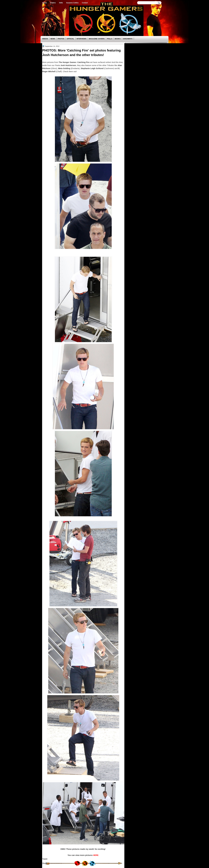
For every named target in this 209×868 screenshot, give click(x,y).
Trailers (53, 3)
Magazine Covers (97, 39)
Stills (61, 3)
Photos (61, 39)
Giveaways (128, 39)
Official (70, 39)
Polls (110, 39)
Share (45, 863)
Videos (45, 39)
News (53, 39)
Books (118, 39)
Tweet (45, 859)
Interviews (81, 39)
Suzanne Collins (72, 3)
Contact (85, 3)
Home (44, 3)
